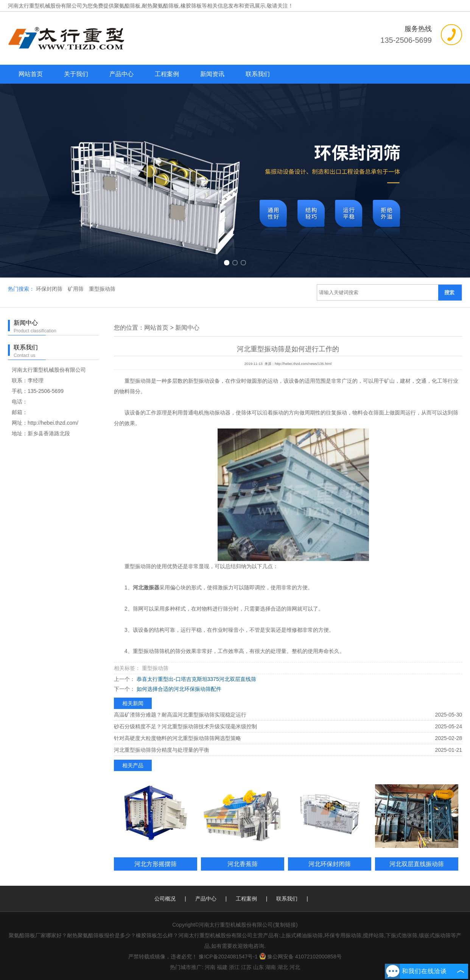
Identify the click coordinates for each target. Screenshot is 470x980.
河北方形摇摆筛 (156, 864)
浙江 (234, 967)
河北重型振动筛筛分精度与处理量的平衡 (162, 750)
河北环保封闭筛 (330, 864)
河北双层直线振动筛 (417, 864)
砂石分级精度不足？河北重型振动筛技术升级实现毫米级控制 (185, 726)
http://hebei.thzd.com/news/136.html (303, 364)
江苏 (246, 967)
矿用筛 (76, 289)
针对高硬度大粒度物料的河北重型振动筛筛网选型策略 (177, 738)
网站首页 (31, 74)
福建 (222, 967)
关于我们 (76, 74)
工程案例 (167, 74)
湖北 (283, 967)
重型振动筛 (102, 289)
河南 (210, 967)
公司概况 (165, 899)
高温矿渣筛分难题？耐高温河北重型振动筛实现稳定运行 (180, 715)
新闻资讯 (212, 74)
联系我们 (258, 74)
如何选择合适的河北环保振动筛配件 (178, 689)
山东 (258, 967)
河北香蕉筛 (243, 864)
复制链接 (285, 925)
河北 (295, 967)
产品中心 (121, 74)
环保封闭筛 (50, 289)
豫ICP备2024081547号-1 (228, 957)
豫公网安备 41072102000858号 (300, 957)
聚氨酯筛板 (127, 6)
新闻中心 (187, 328)
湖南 (271, 967)
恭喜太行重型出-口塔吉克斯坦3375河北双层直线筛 (196, 679)
